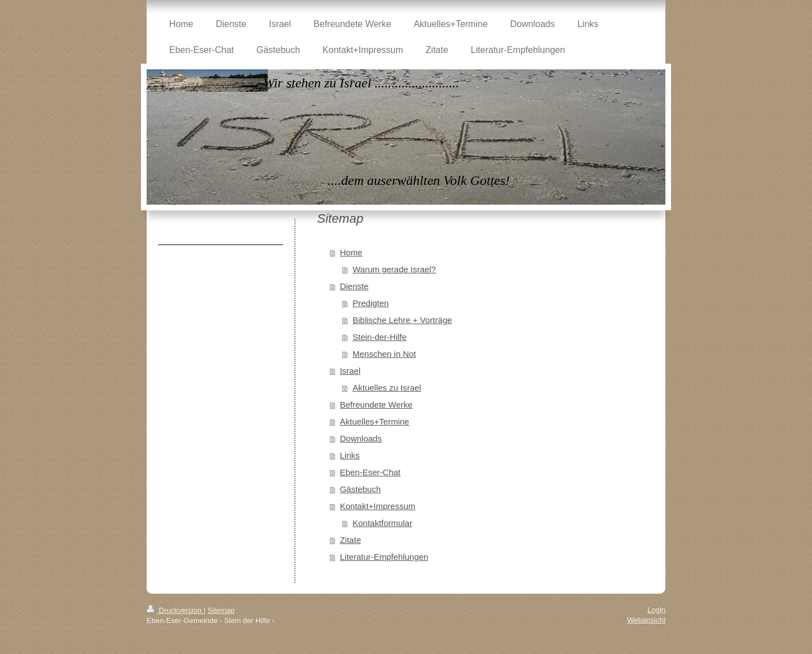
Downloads (361, 438)
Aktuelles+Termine (375, 421)
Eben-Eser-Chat (370, 472)
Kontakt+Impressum (378, 506)
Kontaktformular (382, 523)
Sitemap (221, 610)
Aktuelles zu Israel (387, 388)
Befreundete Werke (376, 405)
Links (350, 455)
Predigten (370, 303)
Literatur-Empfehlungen (384, 557)
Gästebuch (361, 489)
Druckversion (175, 610)
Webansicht (646, 620)
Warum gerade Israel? (394, 269)
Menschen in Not (384, 354)
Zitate (351, 540)
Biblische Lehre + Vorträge (402, 320)
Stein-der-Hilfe (379, 337)
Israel (350, 371)
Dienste (354, 286)
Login (656, 610)
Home (351, 252)
